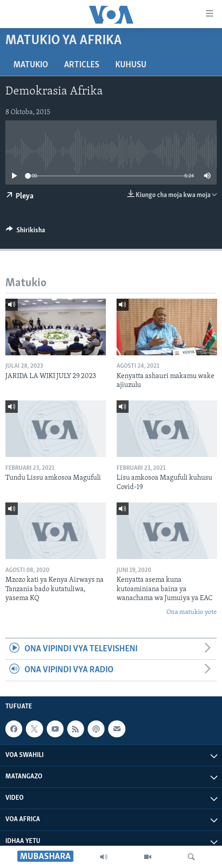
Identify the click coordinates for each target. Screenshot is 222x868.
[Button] (25, 232)
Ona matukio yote (192, 612)
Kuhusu (131, 65)
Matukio (31, 65)
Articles (82, 65)
